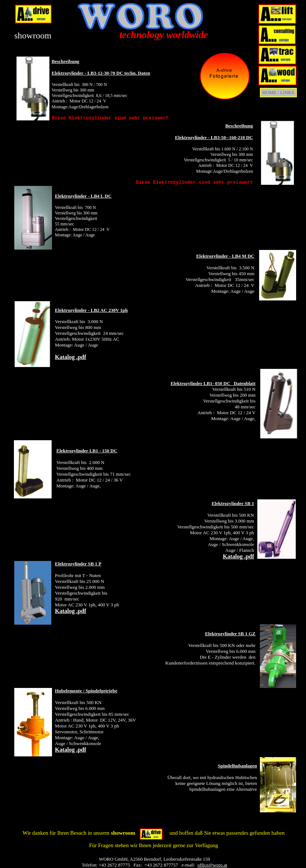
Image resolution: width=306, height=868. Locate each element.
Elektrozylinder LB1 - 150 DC (87, 451)
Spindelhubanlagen (237, 766)
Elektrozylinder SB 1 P (78, 564)
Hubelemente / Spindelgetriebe (86, 691)
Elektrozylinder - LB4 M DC (225, 256)
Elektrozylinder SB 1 (233, 503)
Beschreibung (66, 61)
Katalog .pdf (70, 357)
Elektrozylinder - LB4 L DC (83, 196)
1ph (124, 310)
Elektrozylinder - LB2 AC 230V (87, 310)
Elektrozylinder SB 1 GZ (230, 634)
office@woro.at (212, 865)
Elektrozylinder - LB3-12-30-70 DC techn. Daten (101, 73)
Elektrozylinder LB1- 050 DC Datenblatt (213, 383)
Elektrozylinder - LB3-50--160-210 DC (214, 137)
